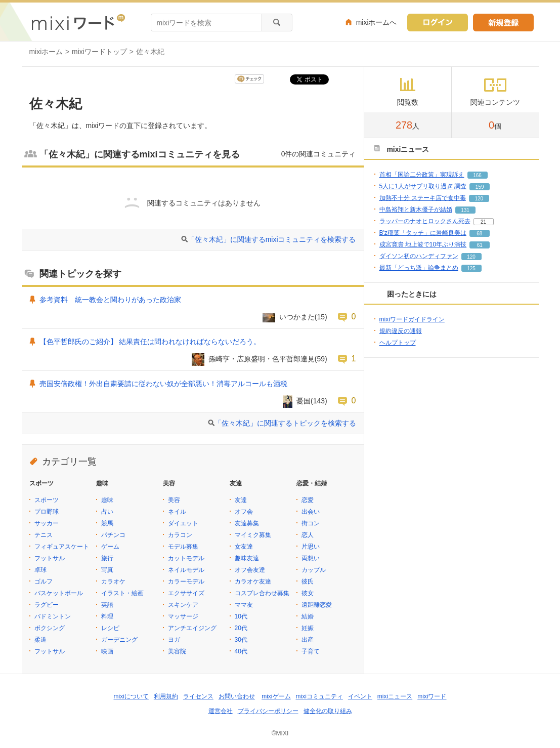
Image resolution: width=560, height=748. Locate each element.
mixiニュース (395, 696)
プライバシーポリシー (268, 711)
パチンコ (113, 535)
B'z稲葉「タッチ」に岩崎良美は (423, 233)
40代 (241, 651)
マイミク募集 (253, 535)
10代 (241, 616)
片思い (311, 547)
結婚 (308, 616)
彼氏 (308, 581)
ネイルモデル (186, 570)
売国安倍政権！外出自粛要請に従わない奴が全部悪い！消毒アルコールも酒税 (163, 384)
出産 (308, 640)
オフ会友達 (250, 570)
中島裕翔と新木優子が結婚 (416, 210)
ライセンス (198, 696)
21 (483, 222)
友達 (241, 500)
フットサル (50, 558)
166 (477, 175)
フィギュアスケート (62, 547)
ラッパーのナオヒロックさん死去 (425, 221)
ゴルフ (44, 581)
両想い (311, 558)
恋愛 (308, 500)
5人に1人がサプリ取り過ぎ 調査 (423, 186)
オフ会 (244, 512)
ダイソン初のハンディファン (419, 256)
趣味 (107, 500)
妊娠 (308, 628)
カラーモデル (186, 581)
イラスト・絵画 (122, 593)
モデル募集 (183, 547)
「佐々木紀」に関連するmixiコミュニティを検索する (272, 239)
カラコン (180, 535)
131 (465, 210)
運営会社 (221, 711)
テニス (44, 535)
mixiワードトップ (99, 52)
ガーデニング (119, 640)
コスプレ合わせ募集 (262, 593)
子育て (311, 651)
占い (107, 512)
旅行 (107, 558)
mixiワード (432, 696)
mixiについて (131, 696)
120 (479, 199)
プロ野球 (47, 512)
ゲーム (110, 547)
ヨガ (174, 640)
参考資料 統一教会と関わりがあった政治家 (110, 300)
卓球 (40, 570)
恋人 (308, 535)
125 (471, 268)
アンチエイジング (192, 628)
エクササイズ (186, 593)
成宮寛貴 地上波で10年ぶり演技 (423, 244)
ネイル (177, 512)
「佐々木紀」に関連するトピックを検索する (285, 423)
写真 (107, 570)
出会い (311, 512)
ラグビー (47, 605)
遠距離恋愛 (317, 605)
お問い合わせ (237, 696)
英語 (107, 605)
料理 (107, 616)
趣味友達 (247, 558)
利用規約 (166, 696)
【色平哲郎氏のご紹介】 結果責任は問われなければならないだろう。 (150, 342)
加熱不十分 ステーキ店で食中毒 (423, 198)
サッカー (47, 523)
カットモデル (186, 558)
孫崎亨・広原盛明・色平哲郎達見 (262, 359)
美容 (174, 500)
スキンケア (183, 605)
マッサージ (183, 616)
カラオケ (113, 581)
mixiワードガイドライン (412, 319)
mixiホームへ (377, 22)
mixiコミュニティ (319, 696)
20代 (241, 628)
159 (480, 187)
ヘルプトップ (398, 343)
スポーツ (47, 500)
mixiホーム (46, 52)
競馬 (107, 523)
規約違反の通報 (401, 331)
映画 (107, 651)
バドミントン (53, 616)
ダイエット (183, 523)
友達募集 (247, 523)
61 (480, 245)
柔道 (40, 640)
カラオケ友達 (253, 581)
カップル (314, 570)
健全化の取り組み (328, 711)
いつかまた (297, 317)
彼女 (308, 593)
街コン (311, 523)
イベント (360, 696)
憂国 (304, 401)
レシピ (110, 628)
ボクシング (50, 628)
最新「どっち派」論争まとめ (419, 268)
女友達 (244, 547)
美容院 (177, 651)
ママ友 (244, 605)
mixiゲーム (276, 696)
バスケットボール (59, 593)
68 (479, 234)
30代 (241, 640)
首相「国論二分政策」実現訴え (422, 175)
